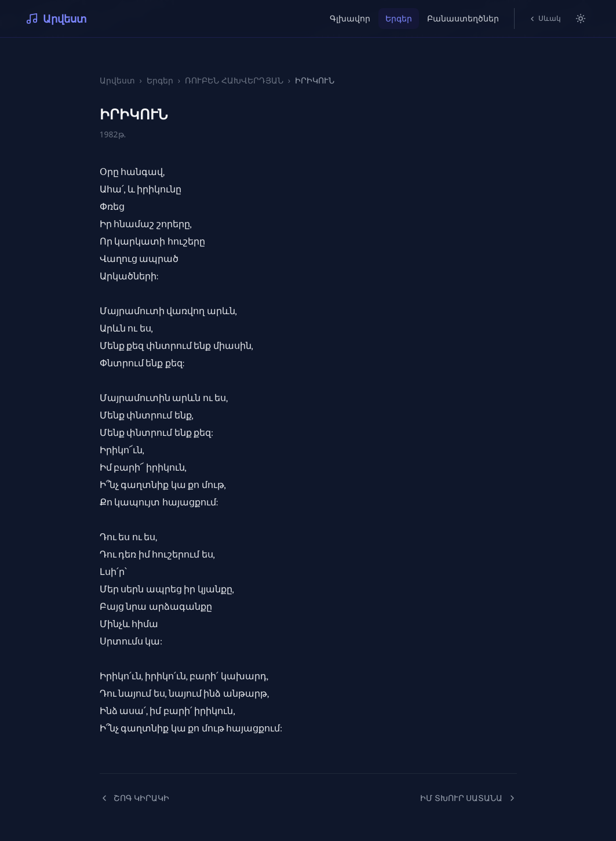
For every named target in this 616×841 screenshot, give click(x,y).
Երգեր (399, 18)
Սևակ (545, 18)
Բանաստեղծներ (463, 18)
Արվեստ (56, 19)
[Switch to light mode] (581, 19)
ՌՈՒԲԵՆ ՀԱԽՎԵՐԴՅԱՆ (234, 80)
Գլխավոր (350, 18)
